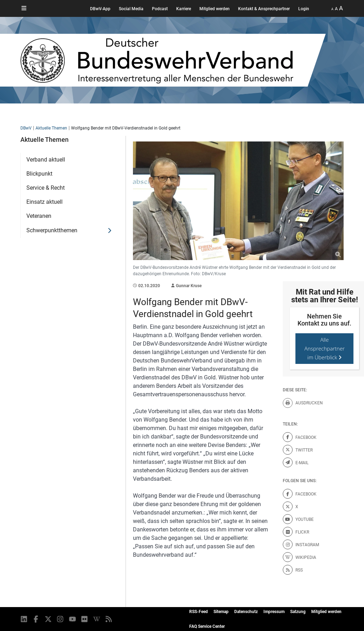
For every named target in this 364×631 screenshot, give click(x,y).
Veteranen (39, 216)
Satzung (298, 612)
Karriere (184, 9)
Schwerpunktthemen (52, 230)
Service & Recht (46, 188)
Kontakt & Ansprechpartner (264, 9)
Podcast (160, 9)
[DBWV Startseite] (173, 60)
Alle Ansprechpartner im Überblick (324, 348)
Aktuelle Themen (51, 128)
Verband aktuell (46, 160)
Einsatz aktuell (44, 202)
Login (304, 9)
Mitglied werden (215, 9)
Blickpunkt (39, 174)
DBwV (26, 128)
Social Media (131, 9)
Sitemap (221, 612)
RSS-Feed (199, 612)
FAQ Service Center (207, 626)
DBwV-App (100, 9)
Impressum (274, 612)
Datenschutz (246, 612)
